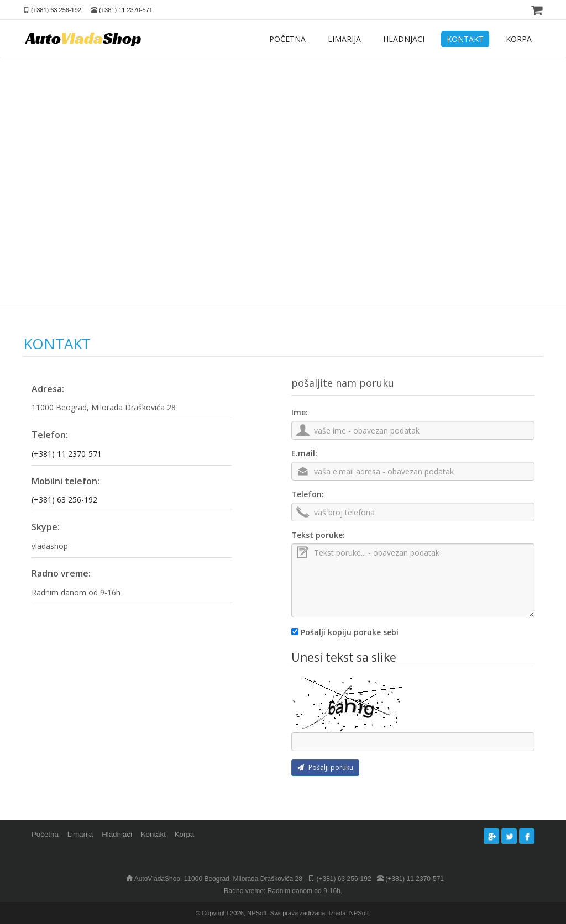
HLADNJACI (404, 39)
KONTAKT (465, 39)
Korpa (184, 834)
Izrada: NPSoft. (349, 913)
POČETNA (287, 39)
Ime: (300, 412)
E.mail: (304, 453)
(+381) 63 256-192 (56, 10)
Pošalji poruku (325, 767)
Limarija (80, 834)
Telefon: (308, 494)
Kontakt (153, 834)
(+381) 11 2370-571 (126, 10)
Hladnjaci (117, 834)
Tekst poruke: (318, 535)
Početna (45, 834)
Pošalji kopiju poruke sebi (350, 632)
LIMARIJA (344, 39)
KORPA (519, 39)
